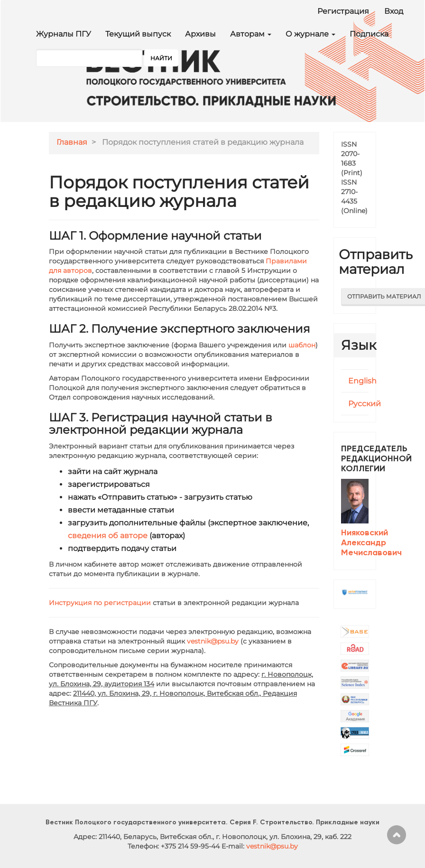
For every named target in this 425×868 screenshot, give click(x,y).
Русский (365, 404)
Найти (161, 58)
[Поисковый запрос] (89, 58)
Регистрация (343, 11)
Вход (394, 11)
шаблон (302, 345)
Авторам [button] (251, 34)
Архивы (200, 34)
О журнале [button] (310, 34)
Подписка (369, 34)
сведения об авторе (108, 536)
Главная (72, 142)
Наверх (397, 835)
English (362, 381)
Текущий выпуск (138, 34)
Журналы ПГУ (64, 34)
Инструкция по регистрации (100, 603)
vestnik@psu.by (213, 641)
